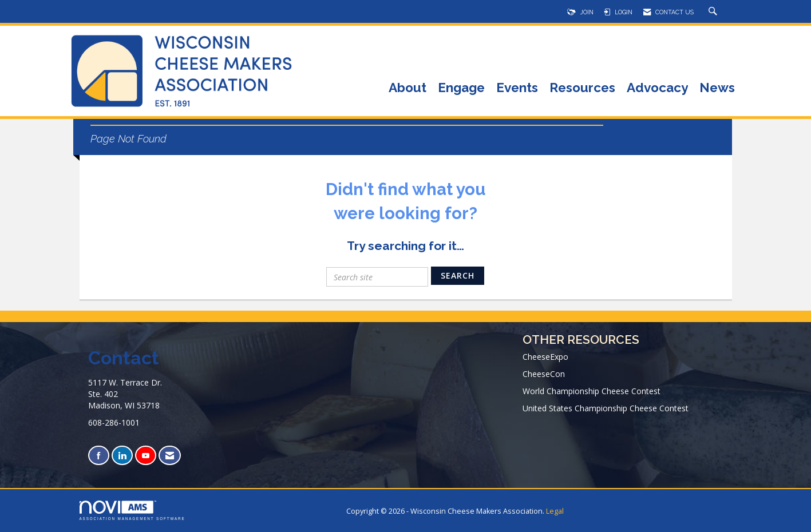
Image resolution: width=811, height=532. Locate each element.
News (717, 88)
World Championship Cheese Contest (592, 391)
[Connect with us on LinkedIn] (122, 456)
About (408, 88)
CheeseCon (544, 374)
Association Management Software (132, 511)
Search (458, 275)
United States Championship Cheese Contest (606, 408)
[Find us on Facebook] (99, 456)
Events (517, 88)
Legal (555, 511)
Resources (582, 88)
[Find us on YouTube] (146, 456)
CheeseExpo (545, 357)
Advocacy (657, 88)
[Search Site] (714, 12)
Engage (461, 88)
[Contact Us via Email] (170, 456)
